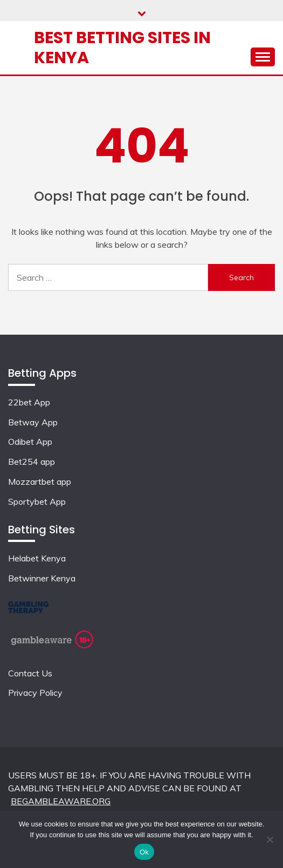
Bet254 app (32, 462)
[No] (270, 839)
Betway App (33, 422)
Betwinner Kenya (42, 578)
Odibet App (30, 442)
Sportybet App (37, 501)
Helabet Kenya (37, 558)
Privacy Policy (35, 693)
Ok (144, 852)
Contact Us (30, 673)
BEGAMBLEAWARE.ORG (61, 801)
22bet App (29, 402)
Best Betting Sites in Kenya (122, 48)
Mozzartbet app (40, 482)
